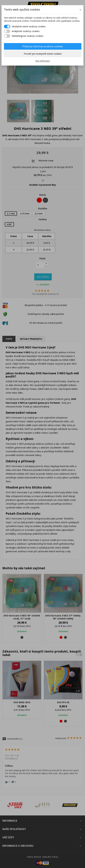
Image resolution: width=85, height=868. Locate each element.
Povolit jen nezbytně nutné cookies (43, 54)
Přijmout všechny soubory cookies (43, 46)
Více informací (42, 61)
